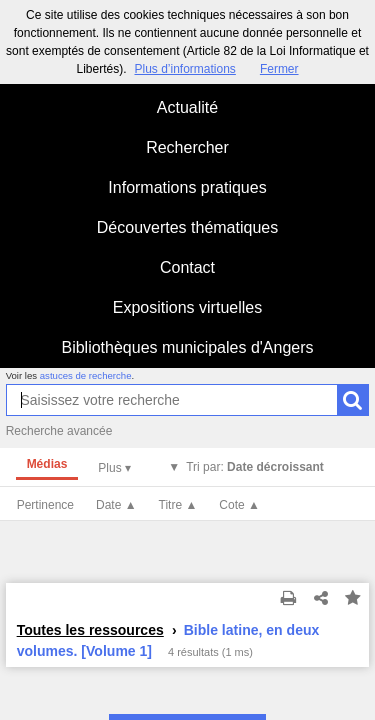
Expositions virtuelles (187, 307)
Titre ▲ (178, 505)
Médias (47, 464)
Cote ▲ (239, 505)
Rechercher (187, 147)
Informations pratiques (187, 187)
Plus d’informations (184, 69)
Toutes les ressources (90, 630)
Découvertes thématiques (187, 227)
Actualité (187, 107)
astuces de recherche (86, 375)
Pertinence (45, 505)
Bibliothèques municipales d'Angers (187, 347)
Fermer (279, 69)
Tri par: (255, 467)
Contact (187, 267)
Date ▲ (116, 505)
